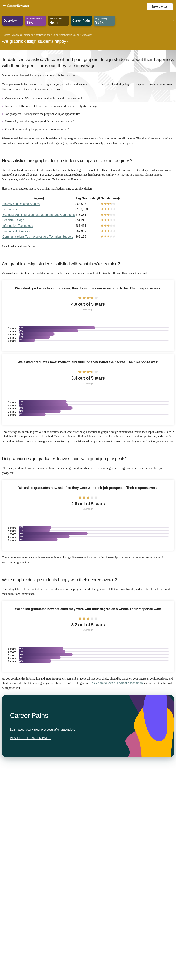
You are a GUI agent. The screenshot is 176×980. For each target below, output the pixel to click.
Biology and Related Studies (21, 204)
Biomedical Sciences (16, 231)
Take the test (160, 7)
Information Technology (18, 226)
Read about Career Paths (31, 738)
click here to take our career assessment (117, 683)
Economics (10, 209)
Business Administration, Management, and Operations (38, 215)
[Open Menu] (75, 6)
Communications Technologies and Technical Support (37, 237)
